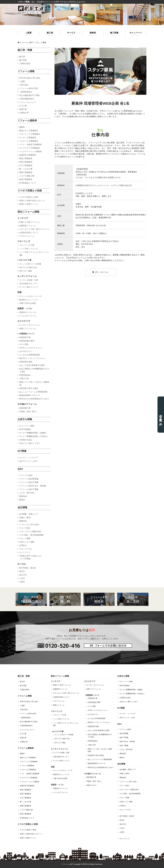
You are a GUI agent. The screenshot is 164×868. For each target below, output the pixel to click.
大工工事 (23, 106)
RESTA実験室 (25, 429)
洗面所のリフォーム (28, 312)
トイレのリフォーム (28, 316)
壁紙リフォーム (59, 705)
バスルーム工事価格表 (29, 141)
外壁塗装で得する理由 (29, 388)
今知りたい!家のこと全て (30, 443)
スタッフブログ (26, 549)
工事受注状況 (25, 64)
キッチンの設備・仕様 (29, 280)
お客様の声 (24, 113)
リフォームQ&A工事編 (29, 489)
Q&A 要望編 (124, 733)
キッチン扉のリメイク (29, 287)
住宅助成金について (28, 183)
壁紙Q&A (23, 496)
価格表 (93, 34)
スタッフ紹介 (25, 528)
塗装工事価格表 (26, 162)
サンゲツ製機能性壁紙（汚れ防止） (34, 436)
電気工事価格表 (26, 158)
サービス (71, 34)
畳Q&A (22, 500)
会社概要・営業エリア (29, 514)
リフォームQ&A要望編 (29, 479)
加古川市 (23, 575)
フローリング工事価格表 (30, 134)
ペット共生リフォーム (29, 249)
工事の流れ (24, 85)
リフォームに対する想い (30, 524)
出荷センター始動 (27, 542)
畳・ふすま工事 (26, 169)
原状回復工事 (25, 408)
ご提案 (28, 34)
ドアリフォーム (59, 701)
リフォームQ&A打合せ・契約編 (32, 486)
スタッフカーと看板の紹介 (30, 531)
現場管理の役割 (26, 362)
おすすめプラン (26, 351)
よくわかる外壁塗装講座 (30, 355)
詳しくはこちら (101, 272)
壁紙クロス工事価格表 (29, 131)
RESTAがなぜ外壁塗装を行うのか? (34, 399)
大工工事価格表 (26, 165)
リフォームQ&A (26, 475)
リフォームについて (28, 102)
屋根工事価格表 (26, 172)
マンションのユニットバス (30, 296)
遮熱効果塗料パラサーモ (30, 395)
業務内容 (23, 521)
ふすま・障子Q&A (27, 493)
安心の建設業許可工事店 (30, 95)
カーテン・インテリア (29, 458)
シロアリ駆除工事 (27, 176)
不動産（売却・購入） (29, 411)
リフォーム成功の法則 (29, 88)
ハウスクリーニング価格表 (30, 151)
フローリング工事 (27, 245)
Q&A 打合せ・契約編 (127, 741)
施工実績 (114, 34)
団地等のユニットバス (29, 300)
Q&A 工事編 (124, 745)
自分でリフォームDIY (28, 461)
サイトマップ (25, 552)
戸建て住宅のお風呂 (28, 303)
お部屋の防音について (29, 233)
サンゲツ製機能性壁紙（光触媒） (33, 433)
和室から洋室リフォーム (30, 222)
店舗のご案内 (25, 518)
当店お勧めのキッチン (29, 283)
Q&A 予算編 (124, 737)
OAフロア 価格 (25, 271)
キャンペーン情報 (27, 426)
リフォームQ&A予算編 (29, 482)
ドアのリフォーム (27, 236)
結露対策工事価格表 (28, 155)
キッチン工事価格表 (28, 138)
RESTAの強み (31, 599)
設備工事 (23, 109)
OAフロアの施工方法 (28, 267)
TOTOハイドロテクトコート (31, 348)
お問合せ (23, 545)
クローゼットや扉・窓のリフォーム (34, 229)
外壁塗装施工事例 (27, 341)
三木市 (22, 578)
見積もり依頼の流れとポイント (32, 201)
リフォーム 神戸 (25, 42)
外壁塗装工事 (25, 337)
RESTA (85, 864)
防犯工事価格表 (26, 179)
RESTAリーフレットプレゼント (33, 358)
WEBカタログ (91, 785)
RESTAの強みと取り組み (30, 78)
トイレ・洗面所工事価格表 (30, 144)
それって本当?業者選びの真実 (32, 365)
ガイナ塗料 (24, 344)
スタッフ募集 (25, 538)
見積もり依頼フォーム (29, 204)
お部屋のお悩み (26, 440)
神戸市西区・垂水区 (28, 568)
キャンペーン (136, 34)
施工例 (50, 34)
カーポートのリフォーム (30, 325)
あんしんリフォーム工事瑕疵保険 (33, 392)
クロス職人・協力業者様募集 (31, 535)
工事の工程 (24, 379)
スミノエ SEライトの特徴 (30, 264)
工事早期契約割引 (27, 99)
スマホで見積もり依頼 (29, 197)
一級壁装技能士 (26, 92)
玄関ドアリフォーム (28, 329)
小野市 (22, 582)
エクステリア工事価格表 (30, 148)
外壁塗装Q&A (25, 375)
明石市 (22, 571)
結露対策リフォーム (28, 226)
